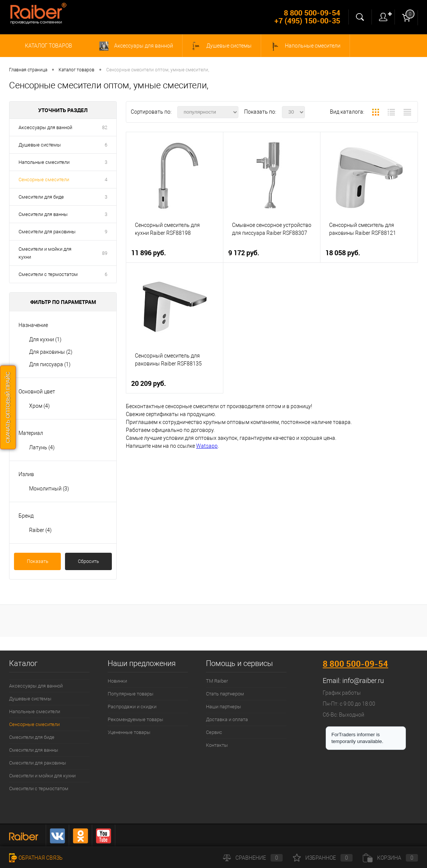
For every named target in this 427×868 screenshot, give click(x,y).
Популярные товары (131, 694)
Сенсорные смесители (44, 180)
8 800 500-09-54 (355, 664)
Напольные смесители (305, 46)
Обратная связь (36, 858)
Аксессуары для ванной (136, 46)
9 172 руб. (244, 253)
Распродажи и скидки (132, 707)
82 (105, 127)
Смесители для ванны (43, 214)
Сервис (214, 732)
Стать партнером (225, 694)
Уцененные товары (129, 732)
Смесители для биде (41, 197)
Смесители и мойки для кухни (45, 253)
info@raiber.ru (363, 681)
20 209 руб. (149, 383)
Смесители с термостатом (48, 274)
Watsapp (207, 446)
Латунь (42, 447)
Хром (39, 406)
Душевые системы (222, 46)
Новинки (117, 681)
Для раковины (51, 352)
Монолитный (49, 489)
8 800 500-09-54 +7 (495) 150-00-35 (307, 17)
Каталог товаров (47, 46)
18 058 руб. (343, 253)
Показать (38, 561)
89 (105, 253)
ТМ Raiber (217, 681)
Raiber (40, 530)
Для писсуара (50, 364)
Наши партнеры (224, 707)
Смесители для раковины (47, 232)
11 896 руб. (149, 253)
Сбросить (88, 561)
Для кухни (45, 339)
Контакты (217, 745)
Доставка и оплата (227, 719)
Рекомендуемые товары (135, 719)
